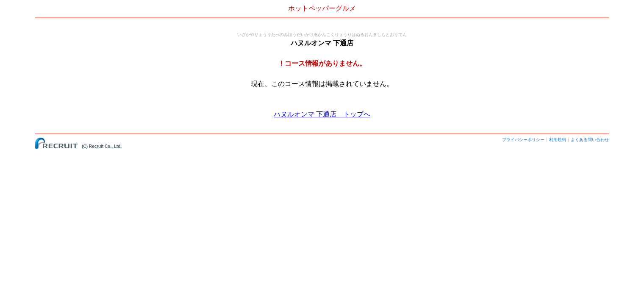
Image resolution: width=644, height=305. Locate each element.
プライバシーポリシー (523, 140)
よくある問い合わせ (590, 140)
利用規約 (558, 140)
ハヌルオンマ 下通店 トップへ (322, 114)
